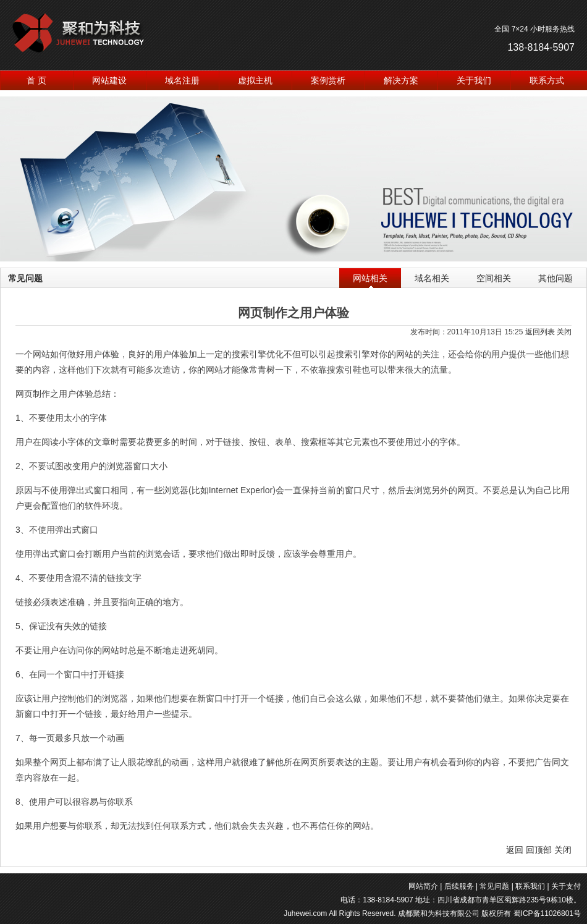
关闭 (564, 332)
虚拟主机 (255, 80)
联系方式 (547, 80)
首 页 (36, 80)
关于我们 (474, 80)
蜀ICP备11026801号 (547, 913)
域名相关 (432, 278)
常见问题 (494, 886)
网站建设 (109, 80)
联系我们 (530, 886)
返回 (515, 850)
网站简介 (423, 886)
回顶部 (539, 850)
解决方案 (401, 80)
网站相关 (370, 278)
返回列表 (540, 332)
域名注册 (182, 80)
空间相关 (494, 278)
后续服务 (459, 886)
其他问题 (555, 278)
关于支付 (566, 886)
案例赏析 (328, 80)
